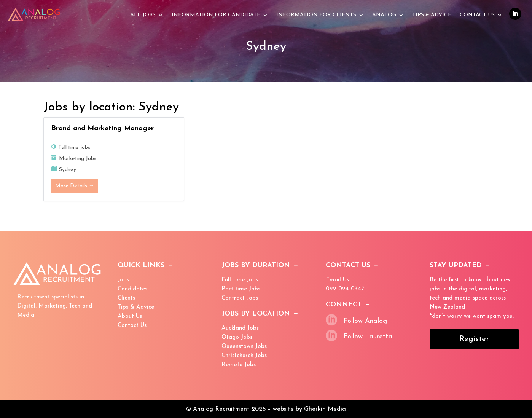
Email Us (337, 280)
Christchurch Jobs (244, 356)
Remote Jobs (239, 365)
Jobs (123, 280)
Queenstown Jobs (244, 347)
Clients (126, 298)
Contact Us (477, 15)
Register (474, 339)
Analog (384, 15)
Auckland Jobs (240, 328)
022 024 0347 (345, 289)
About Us (130, 317)
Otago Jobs (237, 337)
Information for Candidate (216, 15)
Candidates (132, 289)
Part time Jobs (241, 289)
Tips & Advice (136, 307)
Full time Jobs (240, 280)
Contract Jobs (240, 298)
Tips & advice (432, 15)
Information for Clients (316, 15)
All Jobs (143, 15)
